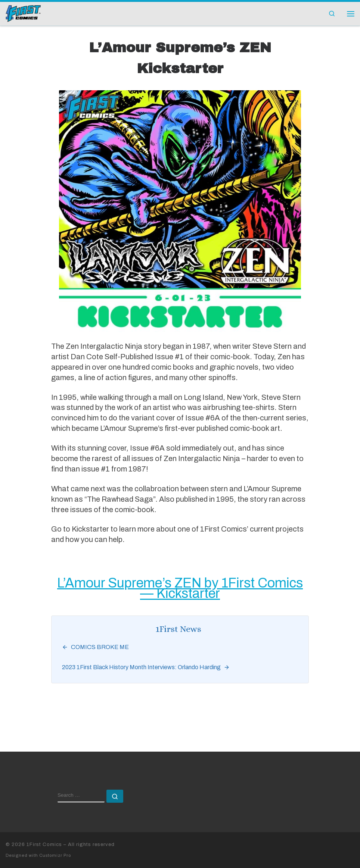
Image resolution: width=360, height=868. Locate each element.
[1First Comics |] (23, 13)
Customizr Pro (55, 855)
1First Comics (44, 844)
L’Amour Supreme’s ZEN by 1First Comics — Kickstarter (180, 588)
